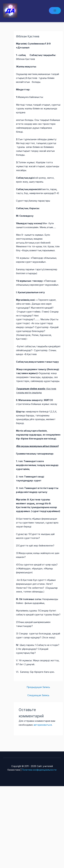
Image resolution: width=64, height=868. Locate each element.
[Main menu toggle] (55, 11)
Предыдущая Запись (38, 687)
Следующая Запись (38, 695)
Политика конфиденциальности (39, 770)
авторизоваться (43, 725)
